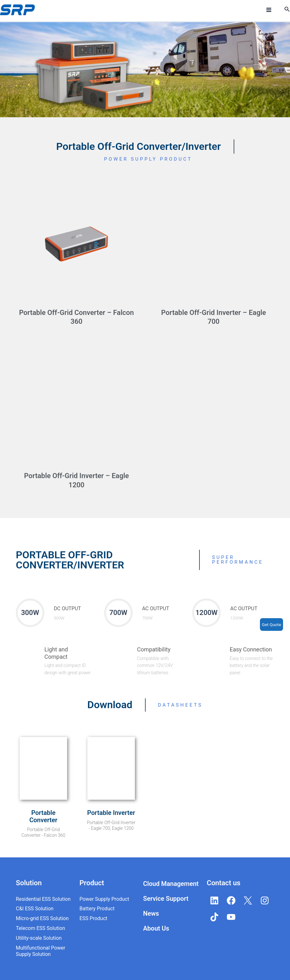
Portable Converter (44, 816)
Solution (29, 883)
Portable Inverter (111, 813)
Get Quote (271, 625)
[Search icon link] (287, 10)
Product (92, 883)
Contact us (224, 883)
